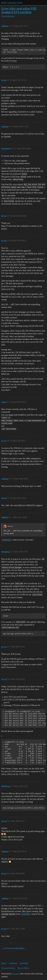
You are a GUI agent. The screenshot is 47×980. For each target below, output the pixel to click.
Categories (13, 963)
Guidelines (24, 963)
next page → (21, 948)
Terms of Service (8, 968)
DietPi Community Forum (12, 3)
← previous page (8, 948)
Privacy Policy (23, 968)
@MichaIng (6, 540)
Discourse (15, 974)
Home (4, 963)
